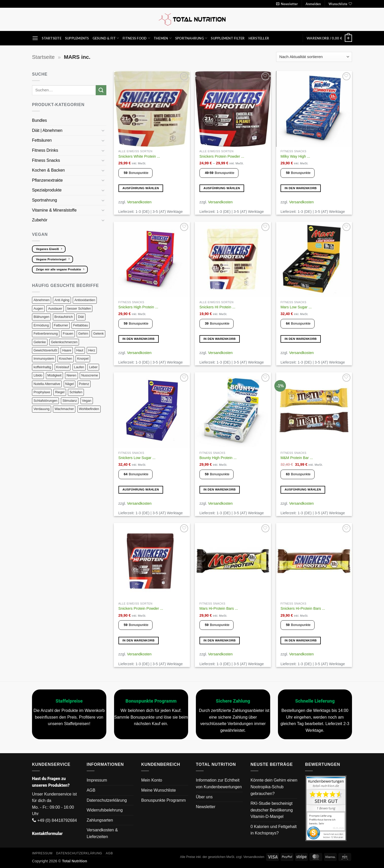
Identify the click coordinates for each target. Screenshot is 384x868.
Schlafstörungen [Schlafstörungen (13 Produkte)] (45, 401)
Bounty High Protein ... (218, 458)
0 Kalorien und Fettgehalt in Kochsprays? (274, 830)
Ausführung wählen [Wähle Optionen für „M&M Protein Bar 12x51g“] (303, 489)
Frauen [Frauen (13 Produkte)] (68, 333)
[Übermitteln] (101, 90)
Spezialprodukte (47, 190)
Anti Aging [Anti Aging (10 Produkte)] (62, 300)
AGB (91, 790)
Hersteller (259, 38)
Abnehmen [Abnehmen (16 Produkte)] (42, 300)
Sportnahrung (191, 38)
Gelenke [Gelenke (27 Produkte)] (40, 342)
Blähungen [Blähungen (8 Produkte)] (41, 317)
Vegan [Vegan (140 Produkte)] (87, 401)
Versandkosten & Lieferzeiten (102, 833)
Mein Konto (152, 780)
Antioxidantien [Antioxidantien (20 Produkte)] (85, 300)
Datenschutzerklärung (107, 800)
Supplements (77, 38)
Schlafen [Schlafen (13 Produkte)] (76, 392)
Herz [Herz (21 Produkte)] (92, 350)
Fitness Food (136, 38)
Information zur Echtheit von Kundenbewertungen (219, 783)
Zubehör (40, 220)
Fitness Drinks (46, 150)
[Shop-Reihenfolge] (314, 57)
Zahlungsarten (100, 820)
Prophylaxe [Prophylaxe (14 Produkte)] (42, 392)
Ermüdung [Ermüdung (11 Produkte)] (41, 325)
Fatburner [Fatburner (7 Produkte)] (61, 325)
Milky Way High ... (295, 156)
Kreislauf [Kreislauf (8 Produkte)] (63, 367)
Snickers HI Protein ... (217, 307)
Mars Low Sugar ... (296, 307)
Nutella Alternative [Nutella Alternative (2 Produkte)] (47, 384)
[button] (287, 4)
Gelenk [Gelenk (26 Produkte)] (98, 333)
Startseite (52, 38)
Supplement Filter (228, 38)
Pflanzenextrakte (48, 180)
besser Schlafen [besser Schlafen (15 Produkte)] (79, 308)
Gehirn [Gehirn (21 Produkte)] (83, 333)
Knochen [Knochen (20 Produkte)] (66, 359)
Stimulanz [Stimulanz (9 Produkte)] (70, 401)
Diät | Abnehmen (48, 130)
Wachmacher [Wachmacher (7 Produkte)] (64, 409)
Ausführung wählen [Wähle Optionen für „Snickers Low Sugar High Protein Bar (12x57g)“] (141, 489)
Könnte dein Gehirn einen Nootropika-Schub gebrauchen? (274, 787)
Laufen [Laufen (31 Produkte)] (79, 367)
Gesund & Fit (106, 38)
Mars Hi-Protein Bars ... (219, 608)
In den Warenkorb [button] (301, 188)
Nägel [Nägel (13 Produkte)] (70, 384)
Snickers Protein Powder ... (222, 156)
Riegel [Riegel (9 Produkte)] (60, 392)
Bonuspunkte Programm (163, 800)
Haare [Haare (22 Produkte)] (67, 350)
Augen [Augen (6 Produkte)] (38, 308)
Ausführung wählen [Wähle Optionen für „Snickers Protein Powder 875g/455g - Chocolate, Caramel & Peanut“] (222, 188)
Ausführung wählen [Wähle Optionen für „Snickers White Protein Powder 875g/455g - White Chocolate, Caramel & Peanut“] (141, 188)
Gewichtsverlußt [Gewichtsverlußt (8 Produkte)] (45, 350)
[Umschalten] (103, 130)
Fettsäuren (42, 140)
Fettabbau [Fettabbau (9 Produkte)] (81, 325)
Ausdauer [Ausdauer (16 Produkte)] (55, 308)
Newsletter (206, 807)
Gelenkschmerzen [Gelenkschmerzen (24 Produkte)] (64, 342)
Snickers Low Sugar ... (137, 458)
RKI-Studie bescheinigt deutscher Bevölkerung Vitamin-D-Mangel (272, 810)
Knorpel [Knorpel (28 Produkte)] (83, 359)
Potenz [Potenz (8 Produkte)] (84, 384)
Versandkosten (139, 202)
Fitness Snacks (47, 160)
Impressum (97, 780)
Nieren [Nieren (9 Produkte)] (71, 375)
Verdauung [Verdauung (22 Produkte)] (42, 409)
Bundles (39, 120)
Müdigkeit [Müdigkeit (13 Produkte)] (55, 375)
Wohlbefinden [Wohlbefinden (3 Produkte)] (89, 409)
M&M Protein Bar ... (297, 458)
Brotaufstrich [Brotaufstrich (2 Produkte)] (64, 317)
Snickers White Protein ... (139, 156)
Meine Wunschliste (158, 790)
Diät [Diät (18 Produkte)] (81, 317)
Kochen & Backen (49, 170)
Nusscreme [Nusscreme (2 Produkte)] (90, 375)
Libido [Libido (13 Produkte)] (38, 375)
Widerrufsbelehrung (105, 810)
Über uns (204, 797)
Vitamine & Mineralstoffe (55, 210)
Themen (163, 38)
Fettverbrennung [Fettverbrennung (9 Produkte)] (46, 333)
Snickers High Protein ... (138, 307)
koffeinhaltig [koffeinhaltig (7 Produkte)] (42, 367)
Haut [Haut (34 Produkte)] (80, 350)
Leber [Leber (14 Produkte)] (93, 367)
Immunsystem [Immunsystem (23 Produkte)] (44, 359)
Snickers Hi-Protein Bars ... (303, 608)
